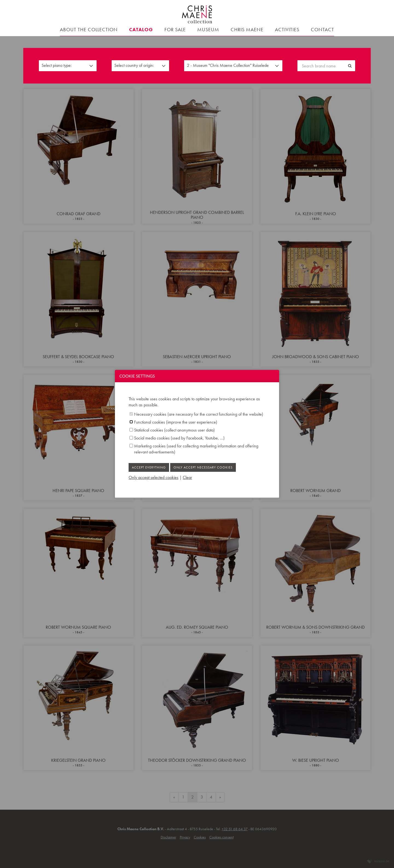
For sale (175, 29)
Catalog (141, 29)
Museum (208, 29)
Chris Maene (247, 29)
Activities (287, 29)
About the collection (89, 29)
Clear (187, 477)
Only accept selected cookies (153, 477)
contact (322, 29)
